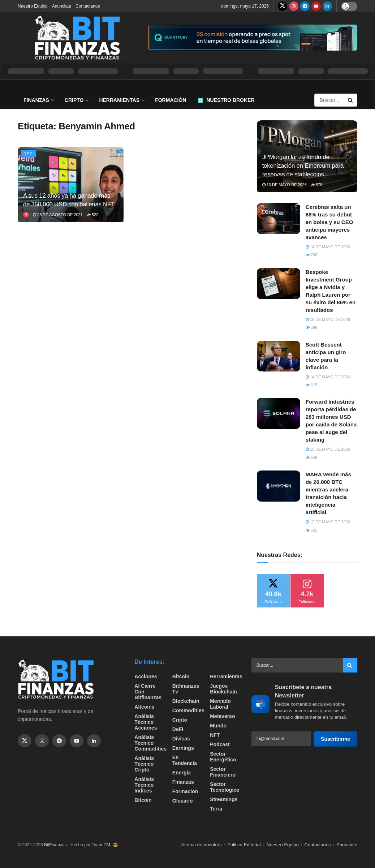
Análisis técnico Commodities (150, 743)
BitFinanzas (55, 845)
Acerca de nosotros (202, 845)
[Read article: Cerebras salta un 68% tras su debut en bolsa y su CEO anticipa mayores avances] (279, 219)
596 (311, 327)
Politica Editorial (244, 845)
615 (311, 385)
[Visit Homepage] (77, 38)
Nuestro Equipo (33, 6)
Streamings (224, 799)
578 (316, 185)
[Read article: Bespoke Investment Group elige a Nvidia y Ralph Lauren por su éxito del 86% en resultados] (279, 284)
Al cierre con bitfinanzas (148, 692)
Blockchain (186, 701)
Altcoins (144, 707)
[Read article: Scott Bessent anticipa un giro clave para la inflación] (279, 356)
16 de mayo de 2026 (328, 319)
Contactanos (88, 6)
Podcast (220, 744)
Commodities (188, 710)
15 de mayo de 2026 (328, 449)
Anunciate (62, 6)
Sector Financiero (223, 772)
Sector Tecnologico (225, 787)
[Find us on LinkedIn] (327, 6)
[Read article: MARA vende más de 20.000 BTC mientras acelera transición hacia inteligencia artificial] (279, 486)
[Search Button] (351, 100)
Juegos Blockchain (223, 689)
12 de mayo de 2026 (328, 522)
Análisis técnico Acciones (146, 722)
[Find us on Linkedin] (94, 741)
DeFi (29, 154)
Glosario (183, 801)
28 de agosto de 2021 (58, 215)
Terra (216, 809)
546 (311, 457)
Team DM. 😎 (105, 845)
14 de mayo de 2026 (328, 247)
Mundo (218, 726)
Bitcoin (143, 800)
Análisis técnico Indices (144, 785)
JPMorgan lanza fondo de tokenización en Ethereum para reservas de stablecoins (303, 166)
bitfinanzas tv (186, 689)
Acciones (146, 676)
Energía (182, 773)
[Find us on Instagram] (294, 6)
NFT (215, 735)
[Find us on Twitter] (283, 6)
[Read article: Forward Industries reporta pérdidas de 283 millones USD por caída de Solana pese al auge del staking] (279, 413)
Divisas (181, 739)
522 (92, 215)
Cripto (74, 100)
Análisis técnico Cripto (144, 764)
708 (311, 255)
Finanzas (36, 100)
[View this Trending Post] (26, 215)
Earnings (183, 748)
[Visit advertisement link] (252, 38)
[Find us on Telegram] (305, 6)
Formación (171, 100)
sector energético (223, 757)
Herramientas (119, 100)
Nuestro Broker (226, 100)
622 (311, 530)
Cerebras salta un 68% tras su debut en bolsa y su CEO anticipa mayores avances (329, 222)
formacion (185, 791)
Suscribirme (335, 739)
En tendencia (185, 760)
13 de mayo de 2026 (285, 185)
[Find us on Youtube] (316, 6)
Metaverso (222, 716)
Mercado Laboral (220, 704)
